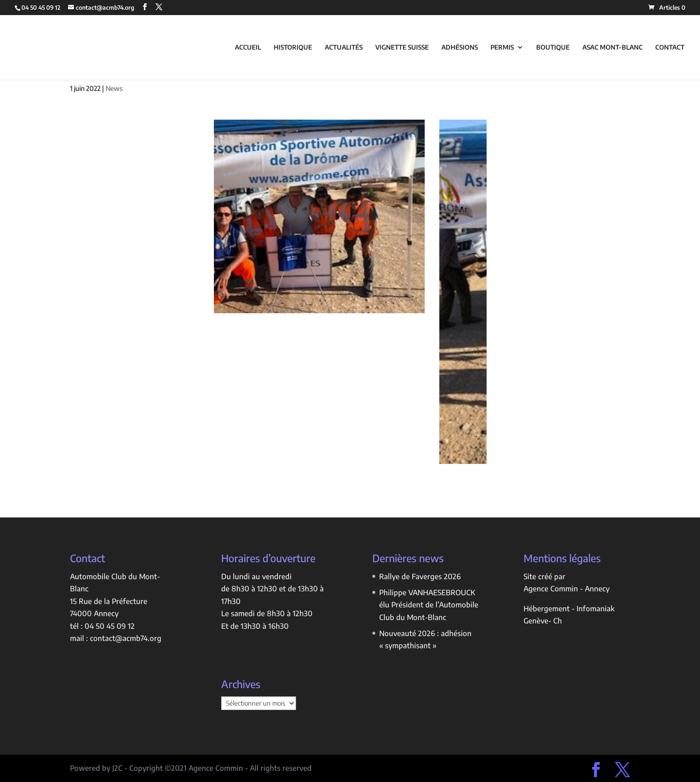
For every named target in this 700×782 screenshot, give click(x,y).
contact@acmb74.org (126, 638)
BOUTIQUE (553, 47)
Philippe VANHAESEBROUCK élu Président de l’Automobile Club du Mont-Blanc (429, 605)
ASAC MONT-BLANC (612, 47)
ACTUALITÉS (344, 47)
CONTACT (670, 47)
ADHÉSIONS (460, 47)
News (114, 88)
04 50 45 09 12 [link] (110, 626)
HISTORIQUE (293, 47)
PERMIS (502, 47)
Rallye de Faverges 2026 (420, 576)
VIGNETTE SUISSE (402, 47)
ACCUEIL (248, 47)
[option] (320, 216)
